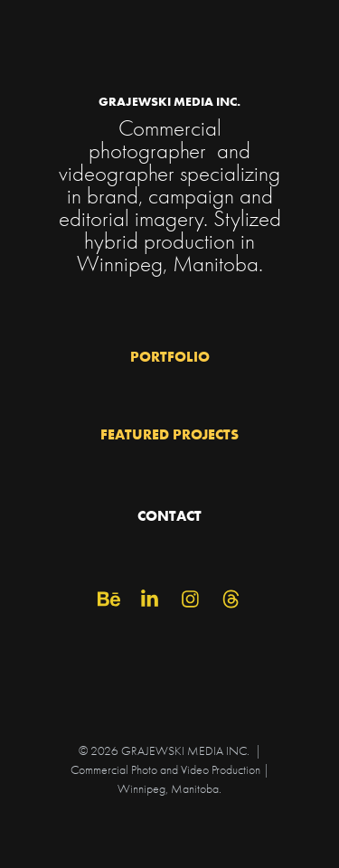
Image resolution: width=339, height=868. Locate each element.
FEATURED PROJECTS (169, 434)
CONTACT (169, 515)
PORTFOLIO (170, 356)
